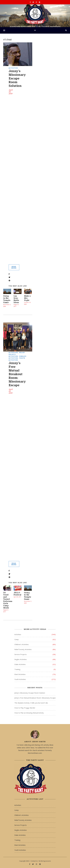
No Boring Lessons (45, 861)
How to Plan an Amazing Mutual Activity (29, 713)
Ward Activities (20, 674)
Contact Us (34, 861)
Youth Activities (17, 359)
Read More (14, 267)
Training (17, 669)
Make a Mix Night (27, 298)
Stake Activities (20, 664)
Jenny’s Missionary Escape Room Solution (17, 78)
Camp (16, 639)
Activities (13, 68)
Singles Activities (17, 357)
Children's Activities (22, 644)
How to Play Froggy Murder (25, 708)
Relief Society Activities (23, 649)
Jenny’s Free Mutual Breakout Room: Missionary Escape (17, 374)
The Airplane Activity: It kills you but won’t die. (31, 703)
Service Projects (21, 654)
